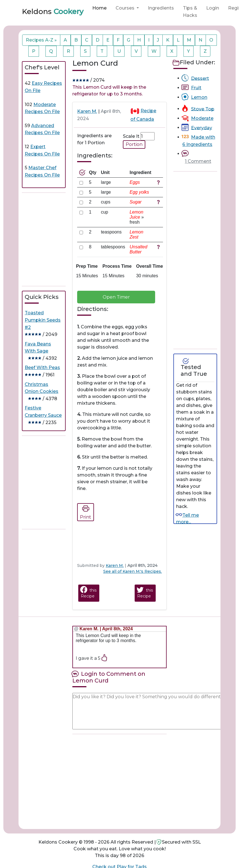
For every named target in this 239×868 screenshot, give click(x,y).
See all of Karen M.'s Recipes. (133, 571)
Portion (134, 144)
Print (86, 511)
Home (99, 8)
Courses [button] (126, 8)
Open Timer (116, 297)
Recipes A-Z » (41, 40)
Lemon (199, 97)
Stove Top (203, 109)
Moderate (202, 118)
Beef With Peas (42, 367)
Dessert (200, 78)
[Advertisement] (64, 239)
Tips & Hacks (190, 12)
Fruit (196, 88)
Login (213, 8)
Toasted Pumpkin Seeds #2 (43, 320)
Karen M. (87, 111)
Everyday (202, 128)
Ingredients (161, 8)
